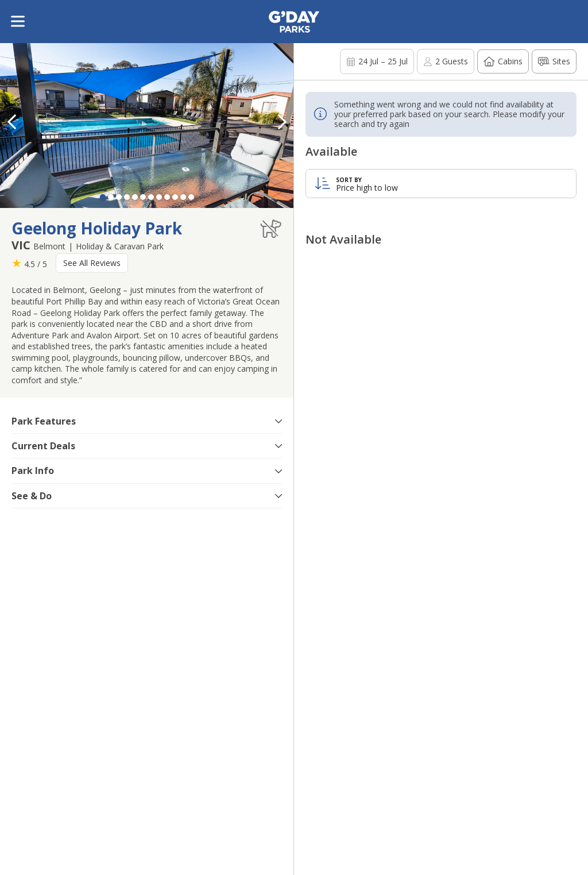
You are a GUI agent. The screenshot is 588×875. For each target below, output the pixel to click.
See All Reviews (92, 263)
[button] (282, 122)
